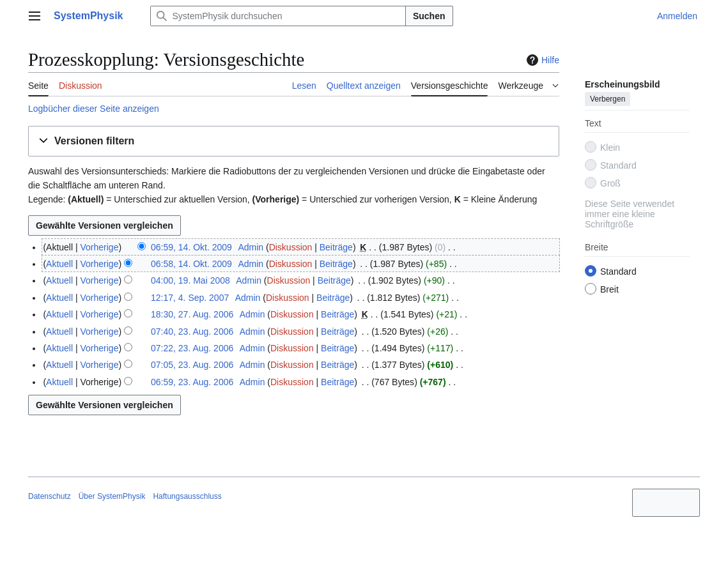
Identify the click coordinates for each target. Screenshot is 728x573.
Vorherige (100, 247)
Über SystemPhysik (112, 496)
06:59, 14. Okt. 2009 (191, 247)
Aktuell (59, 264)
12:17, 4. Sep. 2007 (190, 298)
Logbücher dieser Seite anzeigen (94, 109)
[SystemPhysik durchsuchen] (278, 16)
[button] (294, 141)
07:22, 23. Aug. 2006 (192, 348)
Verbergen (608, 99)
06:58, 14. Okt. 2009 (191, 264)
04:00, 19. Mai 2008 (190, 280)
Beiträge (336, 247)
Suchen (429, 16)
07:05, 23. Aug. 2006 (192, 365)
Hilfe (541, 60)
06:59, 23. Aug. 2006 (192, 382)
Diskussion (291, 247)
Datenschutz (50, 496)
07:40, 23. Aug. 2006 (192, 332)
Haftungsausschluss (187, 496)
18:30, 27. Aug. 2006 (192, 314)
